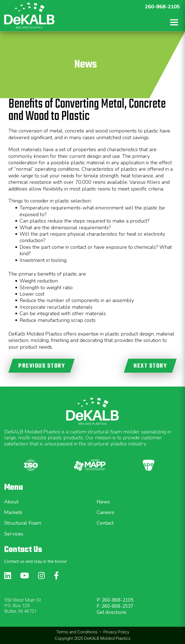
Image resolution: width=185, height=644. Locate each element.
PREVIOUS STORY (41, 366)
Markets (13, 512)
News (103, 502)
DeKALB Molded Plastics (107, 638)
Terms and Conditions (77, 632)
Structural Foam (23, 523)
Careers (105, 512)
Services (14, 534)
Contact (105, 523)
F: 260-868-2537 (115, 606)
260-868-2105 (162, 7)
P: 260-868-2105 (115, 600)
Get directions (112, 612)
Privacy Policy (116, 632)
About (11, 502)
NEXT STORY (150, 366)
